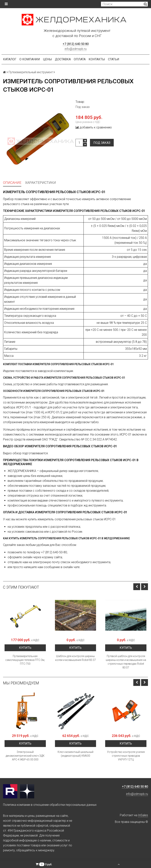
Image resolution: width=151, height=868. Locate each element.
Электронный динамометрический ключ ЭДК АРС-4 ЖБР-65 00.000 (25, 756)
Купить (25, 648)
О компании (30, 59)
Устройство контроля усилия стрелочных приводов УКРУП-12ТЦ (126, 756)
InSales (143, 815)
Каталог (10, 59)
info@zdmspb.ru (76, 49)
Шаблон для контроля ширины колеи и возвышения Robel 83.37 (75, 658)
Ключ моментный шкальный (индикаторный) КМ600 (75, 754)
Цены (47, 59)
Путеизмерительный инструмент (31, 72)
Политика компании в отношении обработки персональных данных (50, 805)
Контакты (97, 59)
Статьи (114, 59)
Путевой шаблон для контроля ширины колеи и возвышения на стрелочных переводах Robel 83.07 (126, 662)
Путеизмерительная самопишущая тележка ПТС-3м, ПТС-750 (25, 660)
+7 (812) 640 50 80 (76, 44)
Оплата (80, 59)
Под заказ (102, 143)
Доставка (63, 59)
